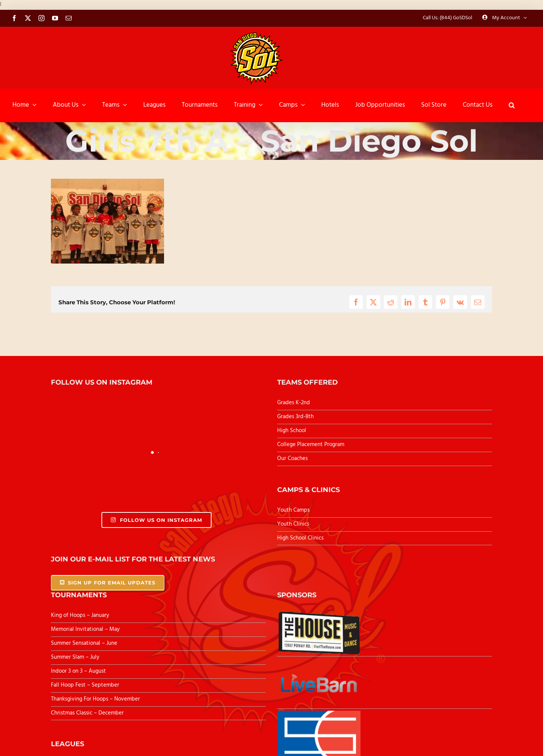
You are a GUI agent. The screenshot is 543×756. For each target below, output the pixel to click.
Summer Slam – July (76, 657)
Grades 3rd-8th (295, 417)
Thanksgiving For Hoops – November (95, 699)
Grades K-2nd (294, 403)
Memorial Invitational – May (85, 629)
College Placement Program (311, 445)
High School (292, 431)
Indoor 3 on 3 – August (78, 671)
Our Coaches (292, 459)
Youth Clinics (293, 524)
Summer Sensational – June (85, 643)
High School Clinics (300, 538)
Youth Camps (293, 510)
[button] (512, 105)
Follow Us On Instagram (156, 520)
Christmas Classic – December (87, 713)
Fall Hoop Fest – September (86, 685)
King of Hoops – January (80, 615)
